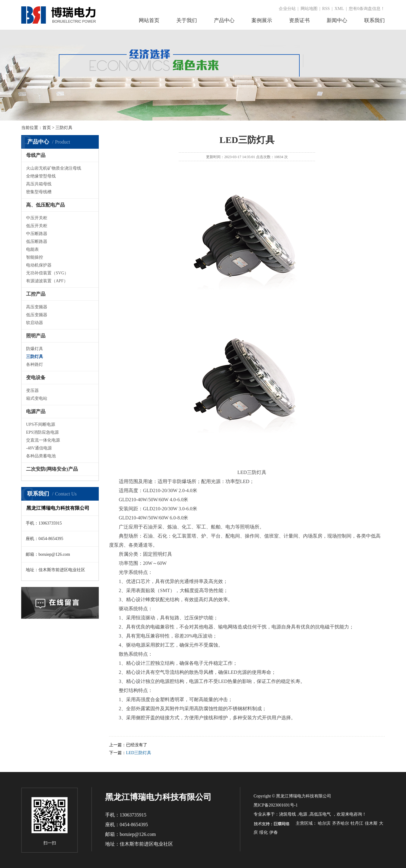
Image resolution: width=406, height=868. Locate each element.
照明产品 (36, 336)
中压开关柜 (37, 218)
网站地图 (309, 9)
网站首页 (149, 20)
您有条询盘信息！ (367, 9)
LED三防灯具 (139, 753)
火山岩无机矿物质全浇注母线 (54, 168)
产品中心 (224, 20)
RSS (326, 9)
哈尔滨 (324, 823)
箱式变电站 (37, 398)
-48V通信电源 (39, 448)
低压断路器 (37, 242)
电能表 (32, 249)
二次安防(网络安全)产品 (52, 469)
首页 (47, 128)
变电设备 (36, 378)
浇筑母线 (288, 814)
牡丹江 (357, 823)
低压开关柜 (37, 226)
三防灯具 (35, 357)
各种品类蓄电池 (41, 456)
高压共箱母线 (39, 184)
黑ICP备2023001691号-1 (276, 805)
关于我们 (187, 20)
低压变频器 (37, 315)
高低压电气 (320, 814)
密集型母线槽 (39, 192)
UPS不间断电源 (41, 424)
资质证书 (299, 20)
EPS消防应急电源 (42, 432)
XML (339, 9)
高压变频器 (37, 307)
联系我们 (374, 20)
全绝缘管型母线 (41, 176)
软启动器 (35, 323)
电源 (303, 814)
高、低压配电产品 (45, 205)
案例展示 (262, 20)
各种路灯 (35, 364)
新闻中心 (337, 20)
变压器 (32, 391)
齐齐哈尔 (341, 823)
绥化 (264, 832)
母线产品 (36, 155)
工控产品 (36, 294)
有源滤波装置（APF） (47, 281)
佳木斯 (371, 823)
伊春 (274, 832)
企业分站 (287, 9)
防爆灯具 (35, 349)
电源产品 (36, 411)
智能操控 (35, 257)
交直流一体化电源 (43, 440)
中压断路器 (37, 234)
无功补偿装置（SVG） (47, 273)
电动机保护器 (39, 265)
